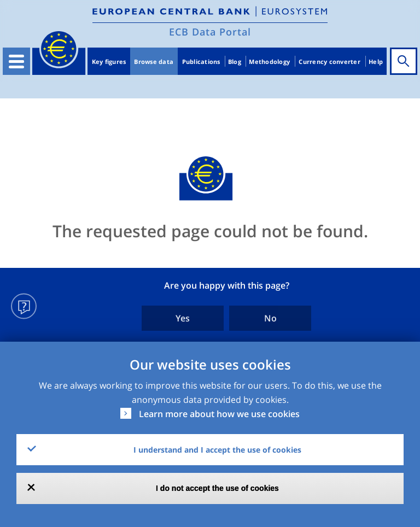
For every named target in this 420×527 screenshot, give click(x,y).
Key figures (109, 62)
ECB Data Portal (210, 32)
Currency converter (329, 62)
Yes (183, 318)
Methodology (269, 62)
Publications (201, 62)
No (270, 318)
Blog (235, 62)
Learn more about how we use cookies (219, 414)
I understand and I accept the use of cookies (217, 450)
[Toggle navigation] (16, 61)
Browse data (154, 62)
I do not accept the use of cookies (217, 488)
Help (376, 62)
